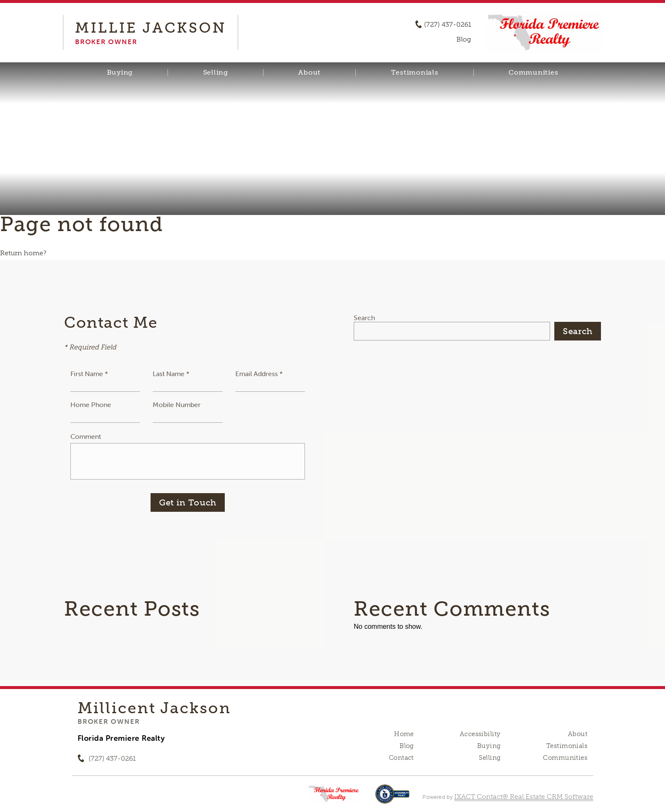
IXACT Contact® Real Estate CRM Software (524, 797)
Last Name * (171, 374)
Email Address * (259, 374)
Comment (86, 436)
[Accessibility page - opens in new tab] (393, 798)
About (309, 73)
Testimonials (415, 73)
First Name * (89, 374)
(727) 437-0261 (448, 25)
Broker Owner (109, 721)
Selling (216, 73)
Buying (120, 73)
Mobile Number (177, 405)
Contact (401, 758)
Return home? (23, 253)
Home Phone (91, 405)
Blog (407, 746)
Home (404, 734)
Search (364, 318)
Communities (533, 73)
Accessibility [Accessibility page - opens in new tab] (480, 734)
